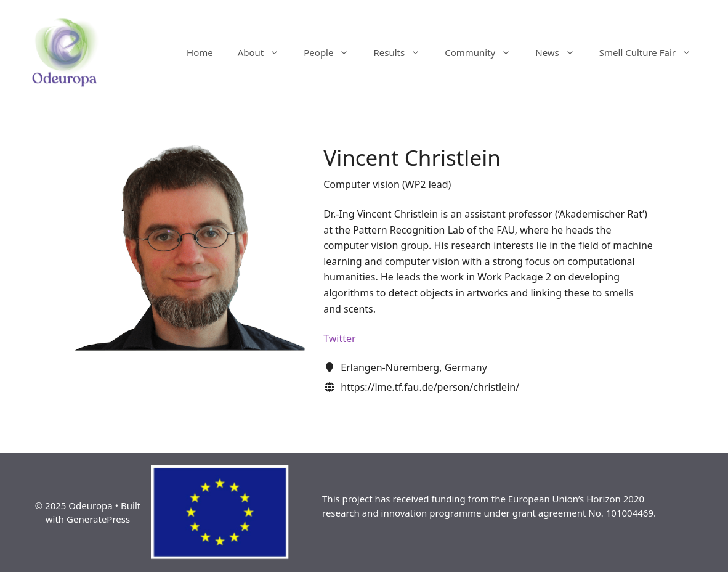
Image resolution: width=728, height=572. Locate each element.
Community (484, 52)
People (332, 52)
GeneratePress (98, 519)
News (561, 52)
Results (403, 52)
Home (200, 52)
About (265, 52)
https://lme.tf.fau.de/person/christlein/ (430, 387)
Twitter (339, 338)
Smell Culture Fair (651, 52)
